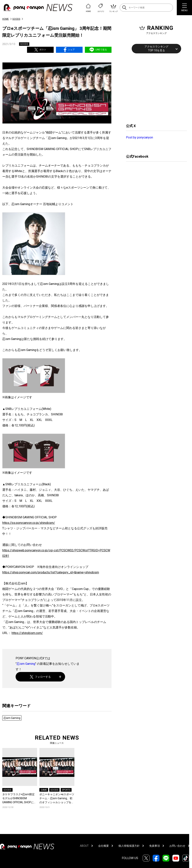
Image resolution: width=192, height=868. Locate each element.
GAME (44, 790)
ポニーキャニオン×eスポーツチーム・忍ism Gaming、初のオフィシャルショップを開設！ (57, 799)
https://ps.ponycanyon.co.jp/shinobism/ (29, 523)
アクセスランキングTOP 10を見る (156, 48)
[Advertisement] (155, 88)
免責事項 (155, 846)
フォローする (40, 677)
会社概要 (104, 846)
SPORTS (66, 790)
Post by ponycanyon (139, 137)
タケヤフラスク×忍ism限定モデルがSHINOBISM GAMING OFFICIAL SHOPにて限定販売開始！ (19, 799)
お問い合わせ (177, 846)
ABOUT (84, 846)
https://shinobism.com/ (27, 633)
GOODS (16, 19)
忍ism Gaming (26, 664)
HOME (6, 19)
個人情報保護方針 (129, 846)
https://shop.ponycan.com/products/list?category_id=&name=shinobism (51, 572)
